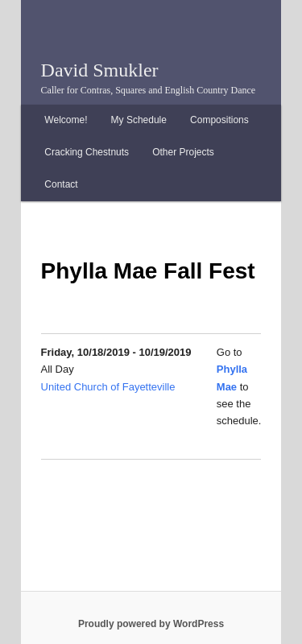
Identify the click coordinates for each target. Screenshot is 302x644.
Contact (61, 184)
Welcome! (66, 120)
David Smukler (100, 70)
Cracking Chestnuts (87, 152)
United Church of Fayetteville (108, 387)
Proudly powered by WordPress (151, 624)
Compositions (219, 120)
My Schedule (139, 120)
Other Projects (183, 152)
